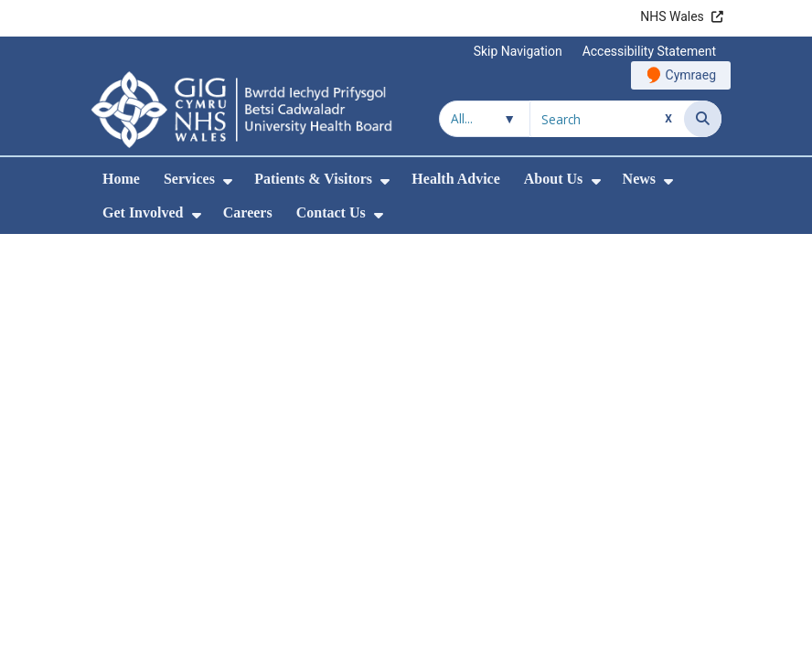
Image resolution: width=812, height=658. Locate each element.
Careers (248, 212)
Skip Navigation (518, 51)
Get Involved (143, 212)
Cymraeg (691, 75)
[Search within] (485, 119)
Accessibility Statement (649, 51)
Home (121, 179)
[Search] (703, 119)
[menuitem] (228, 181)
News (639, 179)
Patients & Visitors (313, 179)
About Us (553, 179)
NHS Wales (672, 16)
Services (189, 179)
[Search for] (607, 119)
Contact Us (331, 212)
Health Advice (455, 179)
